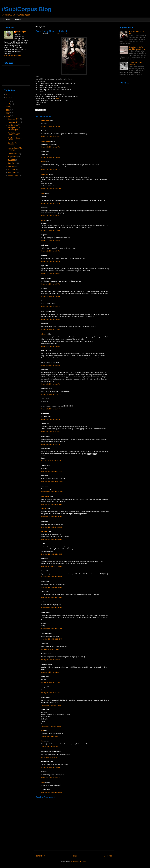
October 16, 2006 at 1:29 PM (50, 203)
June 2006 (12, 163)
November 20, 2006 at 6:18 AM (51, 517)
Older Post (108, 856)
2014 (8, 94)
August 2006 (13, 157)
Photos (18, 19)
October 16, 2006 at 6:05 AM (50, 170)
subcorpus (44, 174)
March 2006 (12, 172)
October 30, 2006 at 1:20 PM (50, 444)
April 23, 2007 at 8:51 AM (49, 737)
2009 (8, 107)
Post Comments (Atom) (79, 862)
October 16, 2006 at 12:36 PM (51, 189)
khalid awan (45, 496)
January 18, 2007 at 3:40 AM (50, 660)
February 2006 (13, 176)
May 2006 (12, 166)
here (57, 98)
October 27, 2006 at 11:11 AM (51, 365)
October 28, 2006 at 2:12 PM (50, 384)
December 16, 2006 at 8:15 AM (51, 608)
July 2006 (12, 160)
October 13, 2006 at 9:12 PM (50, 137)
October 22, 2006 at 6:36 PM (50, 261)
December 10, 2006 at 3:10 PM (51, 577)
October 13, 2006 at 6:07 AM (50, 126)
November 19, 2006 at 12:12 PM (52, 481)
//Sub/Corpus (21, 32)
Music (63, 34)
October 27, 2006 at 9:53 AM (50, 346)
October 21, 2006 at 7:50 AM (50, 241)
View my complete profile (12, 56)
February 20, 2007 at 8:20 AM (51, 726)
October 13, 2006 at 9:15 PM (50, 147)
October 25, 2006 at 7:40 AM (50, 307)
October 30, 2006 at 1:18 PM (50, 432)
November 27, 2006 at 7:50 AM (51, 539)
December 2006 (14, 119)
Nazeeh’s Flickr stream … (13, 144)
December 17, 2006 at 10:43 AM (52, 629)
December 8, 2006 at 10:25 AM (51, 566)
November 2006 (14, 122)
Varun (43, 782)
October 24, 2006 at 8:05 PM (50, 284)
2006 (8, 116)
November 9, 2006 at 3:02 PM (51, 461)
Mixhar (43, 162)
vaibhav (43, 334)
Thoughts (69, 34)
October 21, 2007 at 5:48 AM (50, 778)
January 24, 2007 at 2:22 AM (50, 672)
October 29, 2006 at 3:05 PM (50, 419)
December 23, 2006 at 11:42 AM (52, 639)
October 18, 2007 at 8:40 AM (50, 767)
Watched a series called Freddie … (14, 134)
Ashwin (43, 220)
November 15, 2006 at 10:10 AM (52, 471)
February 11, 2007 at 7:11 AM (51, 705)
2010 (8, 104)
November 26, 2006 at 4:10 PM (51, 527)
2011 (8, 101)
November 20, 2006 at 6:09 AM (51, 504)
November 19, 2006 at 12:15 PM (52, 492)
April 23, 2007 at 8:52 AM (49, 747)
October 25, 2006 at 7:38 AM (50, 296)
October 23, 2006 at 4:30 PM (50, 274)
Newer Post (40, 856)
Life (59, 34)
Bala (42, 731)
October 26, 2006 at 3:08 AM (50, 319)
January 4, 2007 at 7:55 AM (50, 649)
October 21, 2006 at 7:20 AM (50, 230)
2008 (8, 110)
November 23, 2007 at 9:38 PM (51, 792)
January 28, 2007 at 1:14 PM (50, 682)
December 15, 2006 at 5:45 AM (51, 587)
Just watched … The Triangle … (15, 149)
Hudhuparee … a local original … (14, 129)
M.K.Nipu (44, 531)
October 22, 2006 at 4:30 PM (50, 251)
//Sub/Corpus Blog (27, 9)
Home (8, 19)
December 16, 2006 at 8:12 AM (51, 597)
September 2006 (14, 154)
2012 (8, 97)
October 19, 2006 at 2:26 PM (50, 216)
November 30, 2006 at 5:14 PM (51, 554)
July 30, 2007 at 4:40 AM (49, 757)
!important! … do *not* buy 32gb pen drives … (137, 48)
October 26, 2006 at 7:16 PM (50, 329)
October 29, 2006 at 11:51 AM (51, 394)
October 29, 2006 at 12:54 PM (51, 409)
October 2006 (13, 125)
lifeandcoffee (45, 141)
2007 (8, 113)
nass (42, 193)
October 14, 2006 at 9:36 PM (50, 157)
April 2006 (12, 169)
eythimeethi (45, 121)
